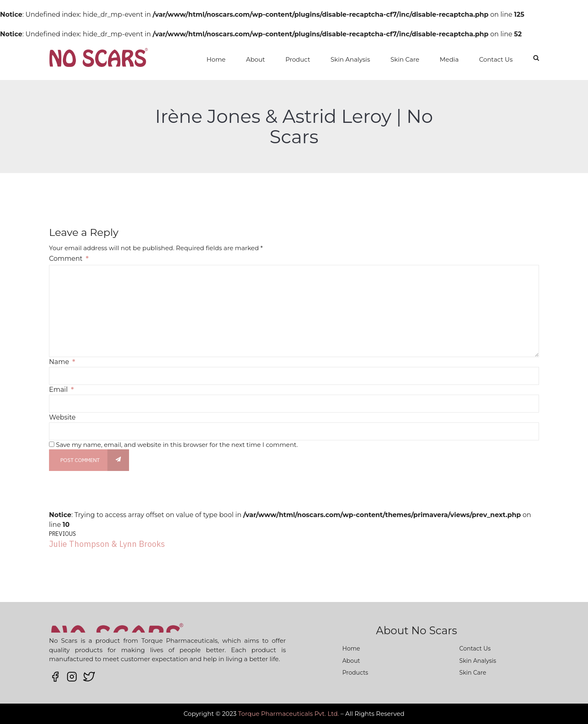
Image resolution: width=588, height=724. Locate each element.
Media (449, 59)
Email (61, 390)
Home (216, 59)
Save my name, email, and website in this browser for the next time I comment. (177, 445)
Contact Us (496, 59)
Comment (69, 259)
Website (62, 417)
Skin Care (405, 59)
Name (62, 362)
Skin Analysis (351, 59)
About (255, 59)
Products (355, 673)
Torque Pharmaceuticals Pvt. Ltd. (288, 714)
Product (298, 59)
